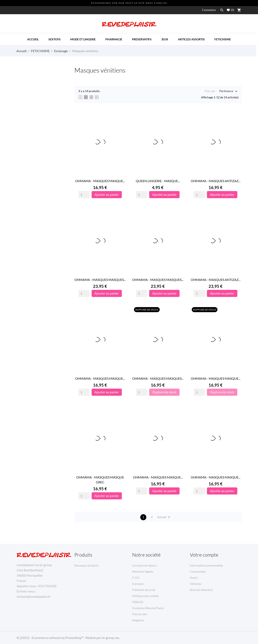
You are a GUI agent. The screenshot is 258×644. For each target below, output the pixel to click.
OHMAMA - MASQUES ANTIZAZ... (216, 181)
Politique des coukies (145, 596)
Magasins (138, 620)
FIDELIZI (138, 602)
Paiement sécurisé (144, 590)
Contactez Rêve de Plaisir (148, 608)
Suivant (164, 517)
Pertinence (226, 91)
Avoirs (194, 578)
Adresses (196, 584)
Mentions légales (143, 571)
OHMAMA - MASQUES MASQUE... (100, 181)
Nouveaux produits (86, 565)
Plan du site (139, 614)
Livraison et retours (144, 565)
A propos (138, 584)
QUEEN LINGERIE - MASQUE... (158, 181)
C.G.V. (136, 578)
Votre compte (204, 555)
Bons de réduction (201, 590)
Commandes (198, 571)
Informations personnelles (206, 565)
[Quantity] (84, 195)
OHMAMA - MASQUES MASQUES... (100, 280)
